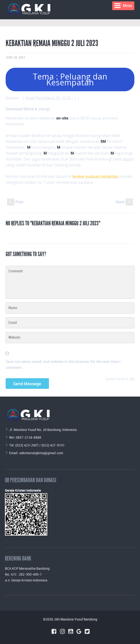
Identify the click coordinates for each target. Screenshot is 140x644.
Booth (128, 159)
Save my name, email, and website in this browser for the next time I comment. (63, 364)
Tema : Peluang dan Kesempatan (70, 79)
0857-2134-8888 (28, 437)
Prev (15, 202)
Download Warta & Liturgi (28, 109)
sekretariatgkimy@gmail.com (41, 453)
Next (124, 202)
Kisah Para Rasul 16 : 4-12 (48, 98)
